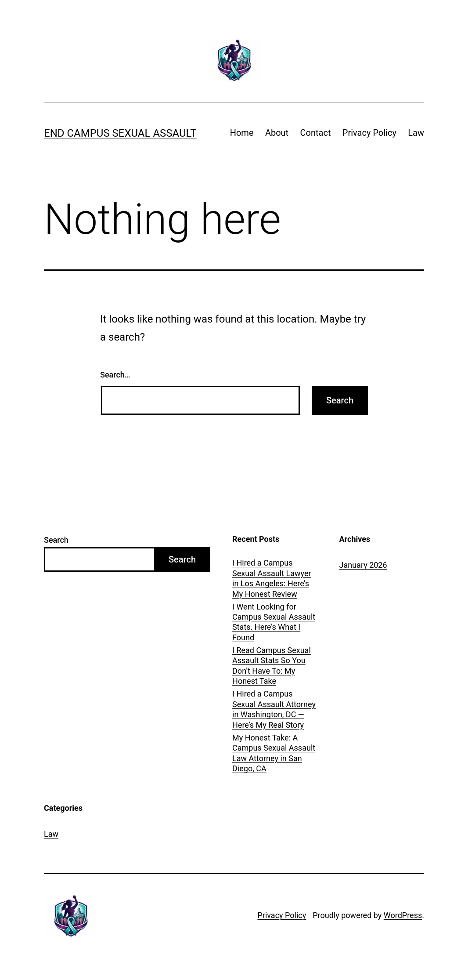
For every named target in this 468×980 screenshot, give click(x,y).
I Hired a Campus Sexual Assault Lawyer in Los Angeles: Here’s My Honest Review (272, 578)
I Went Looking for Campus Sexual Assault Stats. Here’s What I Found (274, 622)
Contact (316, 133)
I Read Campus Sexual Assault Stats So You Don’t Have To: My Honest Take (272, 666)
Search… (115, 375)
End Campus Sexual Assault (120, 133)
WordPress (403, 915)
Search (56, 540)
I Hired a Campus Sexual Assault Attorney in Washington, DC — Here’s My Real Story (274, 709)
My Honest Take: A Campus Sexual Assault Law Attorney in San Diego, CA (274, 753)
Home (242, 133)
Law (416, 133)
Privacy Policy (369, 133)
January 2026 (363, 565)
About (277, 133)
